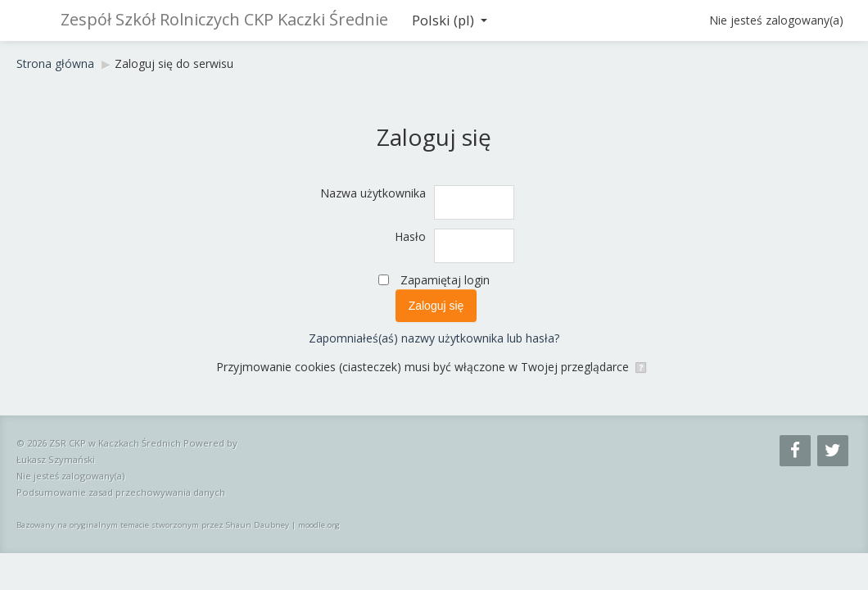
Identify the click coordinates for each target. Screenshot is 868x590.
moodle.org (319, 525)
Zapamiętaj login (445, 280)
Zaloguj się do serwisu (174, 64)
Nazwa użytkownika (373, 193)
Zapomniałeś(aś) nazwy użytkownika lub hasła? (434, 338)
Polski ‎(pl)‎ (450, 20)
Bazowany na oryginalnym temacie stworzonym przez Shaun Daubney (153, 525)
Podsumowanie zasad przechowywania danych (121, 492)
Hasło (410, 236)
